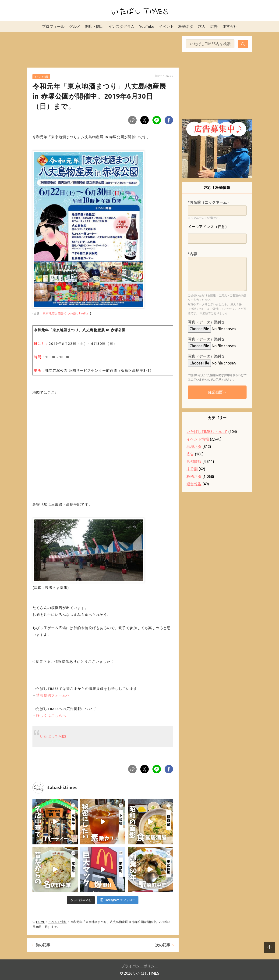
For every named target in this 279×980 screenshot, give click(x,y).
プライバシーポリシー (140, 966)
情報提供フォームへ (53, 695)
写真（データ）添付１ (206, 322)
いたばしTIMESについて (207, 432)
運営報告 (194, 484)
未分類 (192, 469)
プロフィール (53, 26)
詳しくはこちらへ (51, 715)
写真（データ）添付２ (206, 339)
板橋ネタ (186, 26)
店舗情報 (194, 461)
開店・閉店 (94, 26)
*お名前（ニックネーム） (209, 202)
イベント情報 (41, 77)
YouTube (147, 26)
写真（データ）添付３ (206, 356)
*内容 (192, 254)
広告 (214, 26)
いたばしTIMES (53, 736)
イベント (166, 26)
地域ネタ (194, 447)
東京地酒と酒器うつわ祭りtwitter (66, 313)
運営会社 (230, 26)
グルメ (75, 26)
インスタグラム (121, 26)
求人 (202, 26)
